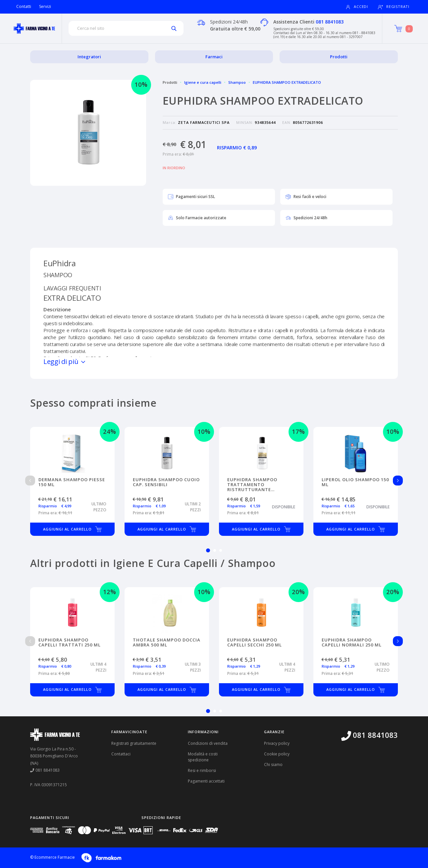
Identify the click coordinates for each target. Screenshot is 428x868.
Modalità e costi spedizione (203, 757)
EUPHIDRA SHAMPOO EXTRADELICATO (287, 82)
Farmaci (214, 57)
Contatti (24, 6)
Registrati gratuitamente (134, 743)
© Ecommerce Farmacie (53, 857)
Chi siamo (273, 765)
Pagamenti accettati (206, 781)
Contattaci (121, 754)
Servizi (45, 6)
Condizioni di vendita (208, 743)
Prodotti (339, 57)
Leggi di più (65, 361)
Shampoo (237, 82)
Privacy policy (277, 743)
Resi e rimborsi (202, 770)
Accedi (357, 7)
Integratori (89, 57)
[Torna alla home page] (34, 28)
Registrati (394, 7)
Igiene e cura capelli (203, 82)
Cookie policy (277, 754)
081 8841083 (330, 22)
